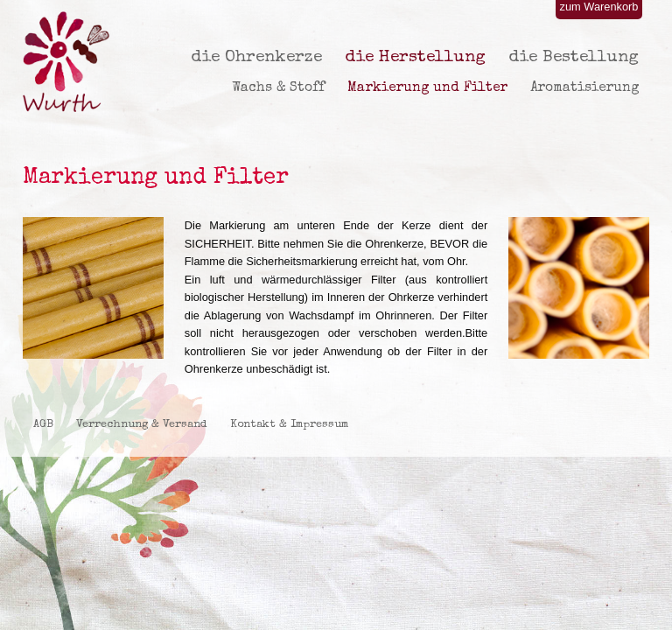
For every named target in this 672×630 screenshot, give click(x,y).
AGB (43, 425)
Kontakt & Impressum (289, 425)
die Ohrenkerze (256, 58)
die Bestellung (574, 58)
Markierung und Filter (427, 88)
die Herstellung (415, 58)
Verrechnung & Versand (142, 425)
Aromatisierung (584, 88)
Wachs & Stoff (278, 88)
